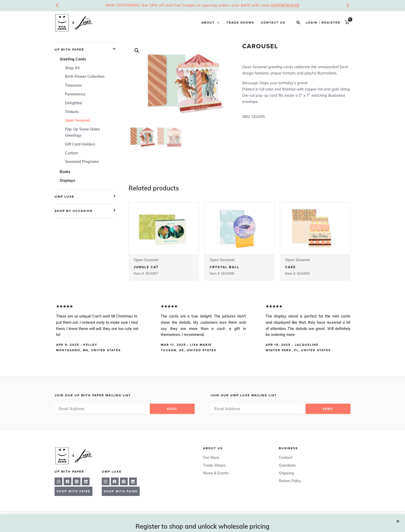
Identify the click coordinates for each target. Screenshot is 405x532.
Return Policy (290, 481)
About (211, 23)
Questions (287, 466)
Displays (67, 181)
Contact (286, 458)
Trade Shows (240, 23)
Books (65, 172)
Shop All (72, 68)
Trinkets (72, 112)
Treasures (73, 86)
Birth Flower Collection (85, 77)
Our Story (211, 458)
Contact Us (273, 23)
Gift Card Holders (80, 145)
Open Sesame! (78, 121)
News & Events (216, 474)
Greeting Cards (73, 60)
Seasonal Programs (82, 162)
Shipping (286, 474)
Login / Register (323, 23)
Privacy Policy (242, 520)
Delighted (73, 103)
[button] (298, 23)
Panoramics (75, 95)
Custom (72, 153)
